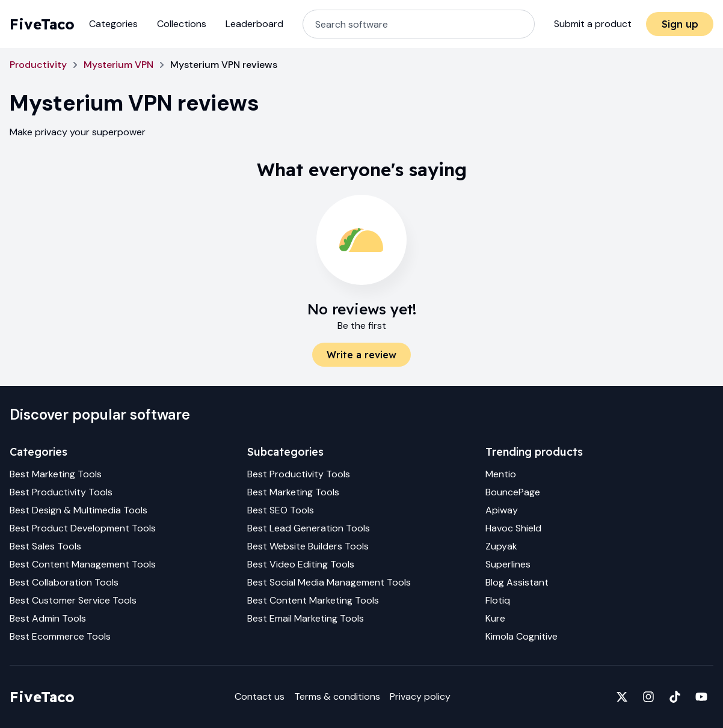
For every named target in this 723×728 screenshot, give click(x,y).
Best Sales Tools (45, 546)
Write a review (361, 355)
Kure (495, 618)
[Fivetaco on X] (622, 697)
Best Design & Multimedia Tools (78, 510)
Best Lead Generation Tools (309, 528)
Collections (182, 24)
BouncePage (513, 492)
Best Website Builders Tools (308, 546)
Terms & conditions (337, 696)
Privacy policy (420, 696)
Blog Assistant (517, 582)
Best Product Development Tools (83, 528)
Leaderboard (254, 24)
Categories (113, 24)
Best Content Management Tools (83, 564)
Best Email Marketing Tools (306, 618)
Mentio (501, 474)
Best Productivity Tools (61, 492)
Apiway (502, 510)
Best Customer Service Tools (73, 600)
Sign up (680, 24)
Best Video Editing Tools (301, 564)
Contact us (260, 696)
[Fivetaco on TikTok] (675, 697)
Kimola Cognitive (521, 636)
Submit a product (593, 24)
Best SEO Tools (281, 510)
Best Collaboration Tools (64, 582)
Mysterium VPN (118, 65)
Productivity (38, 65)
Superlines (508, 564)
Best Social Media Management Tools (329, 582)
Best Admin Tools (48, 618)
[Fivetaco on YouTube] (701, 697)
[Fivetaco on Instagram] (648, 697)
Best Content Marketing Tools (313, 600)
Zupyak (501, 546)
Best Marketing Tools (56, 474)
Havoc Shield (513, 528)
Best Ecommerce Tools (60, 636)
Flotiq (498, 600)
